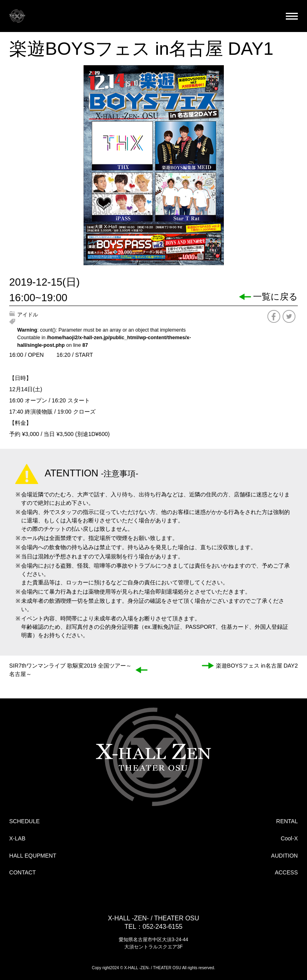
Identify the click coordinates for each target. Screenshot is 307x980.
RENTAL (287, 821)
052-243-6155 (163, 927)
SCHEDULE (24, 821)
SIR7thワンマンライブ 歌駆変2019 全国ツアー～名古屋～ (70, 670)
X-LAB (17, 838)
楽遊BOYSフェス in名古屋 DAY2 (257, 666)
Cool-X (289, 838)
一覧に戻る (275, 297)
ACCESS (286, 872)
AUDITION (284, 856)
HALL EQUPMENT (33, 856)
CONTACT (23, 872)
